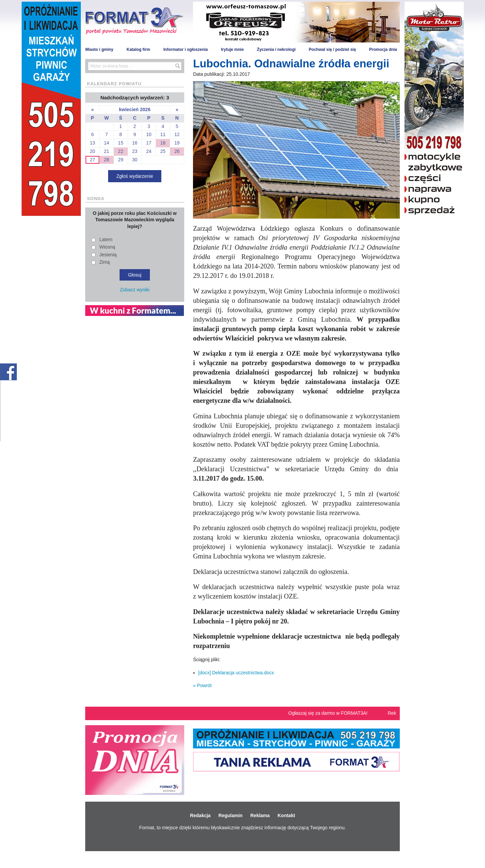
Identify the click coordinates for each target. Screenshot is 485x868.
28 (107, 160)
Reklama (260, 815)
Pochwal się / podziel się (332, 50)
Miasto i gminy (99, 50)
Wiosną (107, 247)
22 (121, 151)
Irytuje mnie (232, 50)
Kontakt (286, 815)
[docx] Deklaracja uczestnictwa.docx (236, 673)
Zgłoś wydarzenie (135, 176)
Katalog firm (138, 50)
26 (177, 151)
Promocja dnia (383, 50)
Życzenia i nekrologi (276, 50)
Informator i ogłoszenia (186, 50)
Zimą (105, 262)
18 (163, 143)
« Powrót (202, 685)
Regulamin (231, 815)
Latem (106, 239)
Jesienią (108, 255)
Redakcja (200, 815)
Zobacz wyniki (135, 290)
